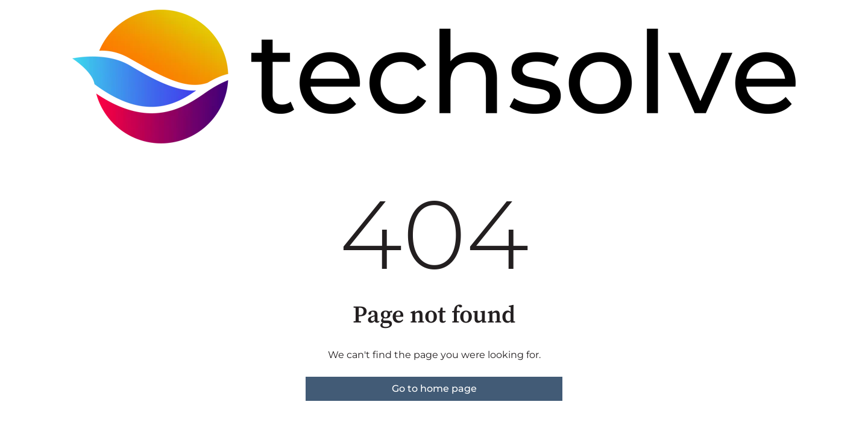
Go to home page (434, 388)
